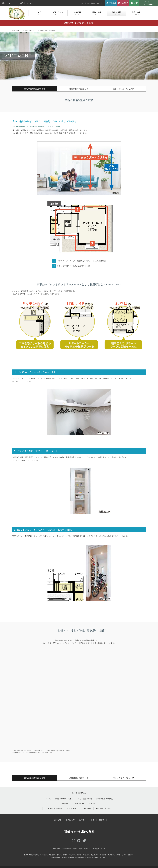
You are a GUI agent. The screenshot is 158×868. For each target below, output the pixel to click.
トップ (38, 13)
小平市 (92, 820)
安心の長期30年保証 (105, 799)
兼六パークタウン (26, 3)
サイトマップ (72, 808)
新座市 (82, 820)
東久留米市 (70, 820)
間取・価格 (97, 13)
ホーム (48, 799)
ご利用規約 (87, 808)
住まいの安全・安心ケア (123, 89)
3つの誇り (92, 803)
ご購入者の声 (78, 803)
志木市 (102, 820)
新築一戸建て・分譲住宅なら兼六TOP (24, 30)
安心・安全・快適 (85, 799)
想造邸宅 (65, 803)
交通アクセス (58, 13)
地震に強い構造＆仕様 (79, 89)
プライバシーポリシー (54, 808)
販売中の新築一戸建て (64, 799)
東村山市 (57, 820)
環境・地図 (136, 13)
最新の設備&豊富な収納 (34, 89)
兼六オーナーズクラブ (105, 808)
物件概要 (77, 13)
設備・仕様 (116, 13)
